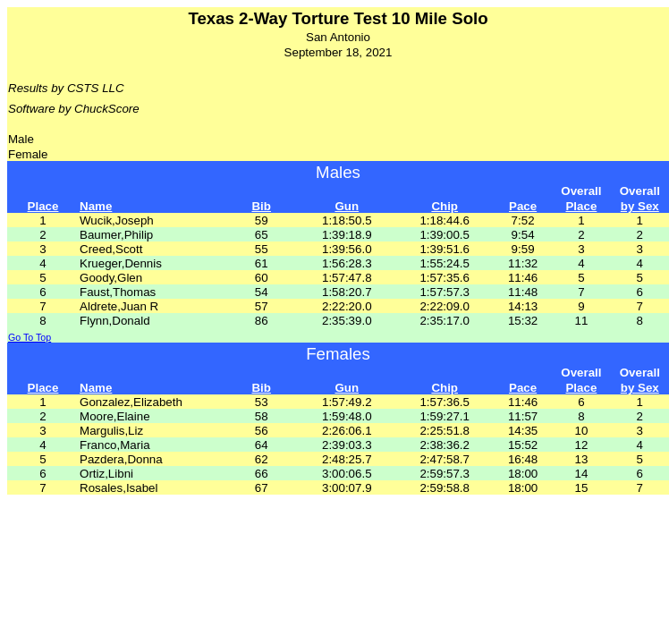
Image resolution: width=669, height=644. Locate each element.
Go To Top (30, 337)
